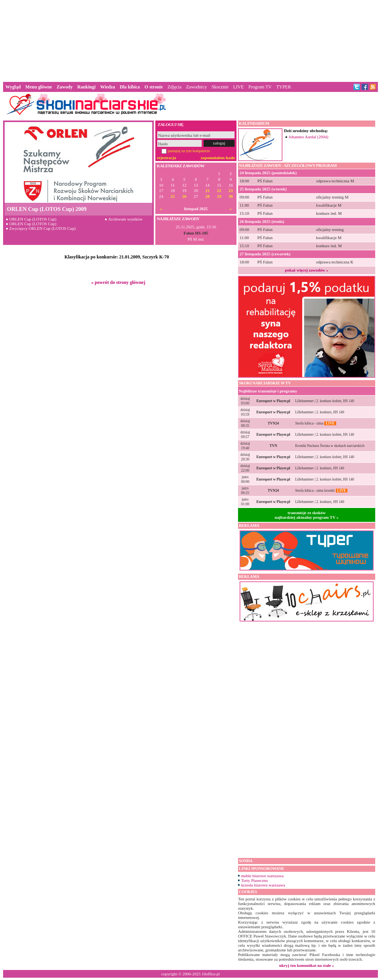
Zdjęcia (175, 87)
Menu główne (39, 87)
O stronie (154, 87)
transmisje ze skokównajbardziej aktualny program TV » (307, 515)
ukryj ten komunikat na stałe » (307, 965)
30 (231, 196)
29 (219, 196)
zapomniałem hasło (218, 158)
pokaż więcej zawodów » (306, 270)
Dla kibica (130, 87)
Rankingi (86, 87)
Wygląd (13, 87)
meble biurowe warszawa (262, 876)
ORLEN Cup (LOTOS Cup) (33, 219)
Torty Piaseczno (254, 880)
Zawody (65, 87)
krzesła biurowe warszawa (263, 885)
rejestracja (167, 158)
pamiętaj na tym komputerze (189, 151)
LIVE (238, 87)
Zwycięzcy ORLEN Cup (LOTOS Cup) (43, 228)
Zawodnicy (197, 87)
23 (231, 191)
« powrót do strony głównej (118, 282)
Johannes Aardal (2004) (309, 137)
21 (208, 191)
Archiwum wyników (125, 219)
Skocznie (220, 87)
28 (208, 196)
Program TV (260, 87)
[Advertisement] (190, 40)
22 (219, 191)
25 (173, 196)
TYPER (284, 87)
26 (185, 196)
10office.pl (211, 974)
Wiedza (107, 87)
